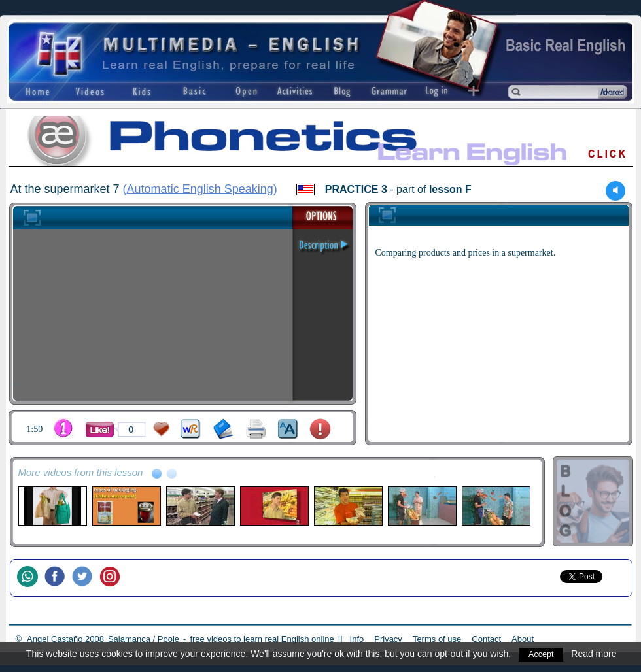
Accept (543, 654)
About (523, 639)
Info (357, 639)
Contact (486, 639)
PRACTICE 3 (356, 189)
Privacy (388, 639)
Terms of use (437, 639)
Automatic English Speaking (200, 189)
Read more (597, 654)
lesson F (450, 189)
